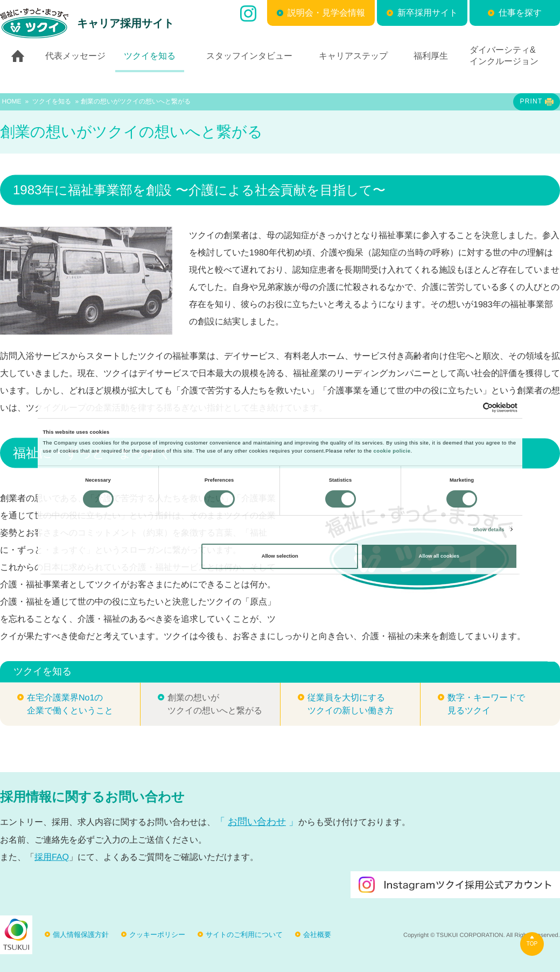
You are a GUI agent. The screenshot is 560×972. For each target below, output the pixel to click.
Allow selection (280, 556)
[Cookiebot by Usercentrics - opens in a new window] (470, 408)
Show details (488, 530)
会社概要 (317, 935)
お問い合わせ (257, 822)
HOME (12, 101)
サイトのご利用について (244, 935)
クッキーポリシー (157, 935)
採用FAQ (52, 857)
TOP (532, 944)
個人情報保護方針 (81, 935)
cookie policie (392, 451)
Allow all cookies (439, 556)
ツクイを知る (52, 101)
